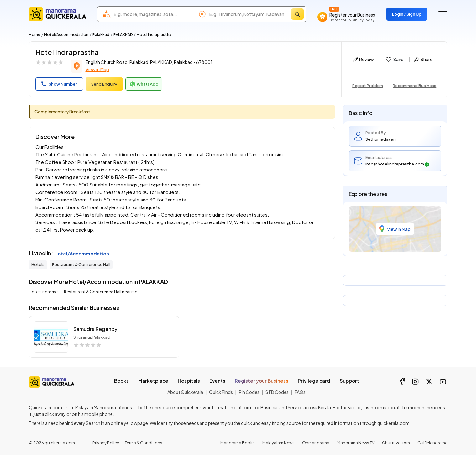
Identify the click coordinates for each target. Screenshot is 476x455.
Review (364, 59)
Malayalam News (278, 443)
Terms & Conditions (144, 443)
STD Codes (277, 392)
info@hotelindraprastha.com (397, 164)
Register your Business (262, 381)
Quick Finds (221, 392)
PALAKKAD (123, 35)
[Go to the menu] (443, 14)
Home (34, 35)
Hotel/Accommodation (66, 35)
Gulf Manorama (432, 443)
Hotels (38, 264)
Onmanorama (316, 443)
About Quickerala (185, 392)
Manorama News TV (356, 443)
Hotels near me (44, 292)
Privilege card (314, 381)
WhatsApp (144, 84)
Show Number (59, 84)
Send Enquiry (104, 84)
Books (121, 381)
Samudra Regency (95, 329)
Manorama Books (238, 443)
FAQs (300, 392)
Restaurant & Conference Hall (81, 264)
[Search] (297, 14)
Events (217, 381)
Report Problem (368, 86)
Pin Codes (249, 392)
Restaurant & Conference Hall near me (101, 292)
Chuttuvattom (396, 443)
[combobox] (152, 14)
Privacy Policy (106, 443)
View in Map (97, 69)
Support (349, 381)
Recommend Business (414, 86)
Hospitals (189, 381)
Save (394, 60)
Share (423, 59)
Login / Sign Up (407, 14)
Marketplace (153, 381)
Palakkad (101, 35)
